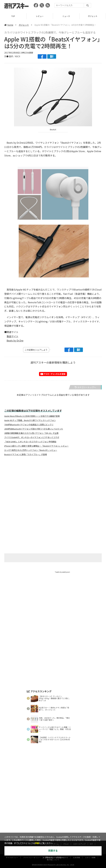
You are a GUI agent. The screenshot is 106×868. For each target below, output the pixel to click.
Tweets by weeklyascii (62, 572)
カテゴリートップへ (85, 387)
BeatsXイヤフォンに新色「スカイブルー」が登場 (26, 454)
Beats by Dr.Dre (15, 340)
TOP (13, 16)
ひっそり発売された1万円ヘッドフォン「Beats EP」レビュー (31, 450)
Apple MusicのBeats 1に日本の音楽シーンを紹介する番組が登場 (32, 416)
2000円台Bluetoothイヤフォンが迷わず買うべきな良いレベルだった (34, 429)
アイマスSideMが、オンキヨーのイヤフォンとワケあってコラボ (32, 437)
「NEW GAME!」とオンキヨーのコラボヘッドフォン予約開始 (30, 442)
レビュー (40, 16)
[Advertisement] (53, 487)
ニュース (66, 16)
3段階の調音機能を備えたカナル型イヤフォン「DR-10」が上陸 (31, 433)
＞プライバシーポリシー (53, 858)
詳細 (37, 843)
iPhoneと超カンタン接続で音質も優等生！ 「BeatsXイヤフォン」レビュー (36, 446)
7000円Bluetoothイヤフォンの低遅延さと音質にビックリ (29, 425)
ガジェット (93, 16)
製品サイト (13, 336)
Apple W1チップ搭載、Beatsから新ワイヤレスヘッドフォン (30, 420)
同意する (53, 851)
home (9, 25)
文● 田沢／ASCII (12, 56)
